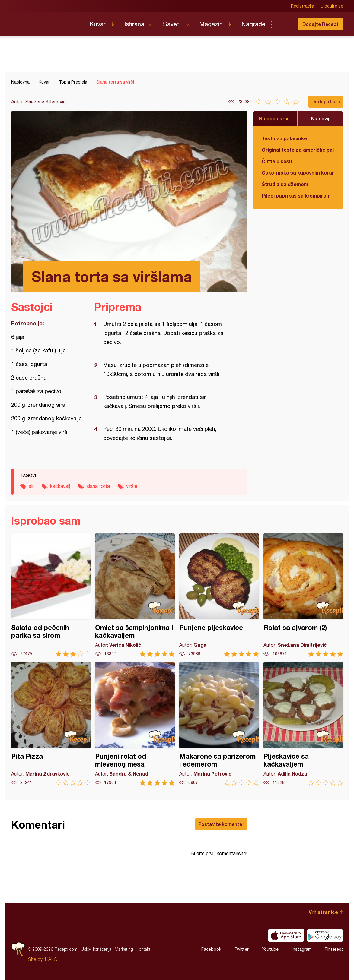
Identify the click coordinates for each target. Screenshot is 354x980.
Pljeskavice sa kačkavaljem (303, 724)
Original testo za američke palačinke (298, 150)
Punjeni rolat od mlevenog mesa (135, 724)
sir (31, 486)
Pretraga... (283, 24)
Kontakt (143, 949)
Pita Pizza (51, 724)
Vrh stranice (323, 912)
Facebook (211, 949)
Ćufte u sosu (277, 161)
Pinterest (334, 949)
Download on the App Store (286, 935)
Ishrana (134, 24)
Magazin (211, 24)
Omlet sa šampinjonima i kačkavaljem (135, 595)
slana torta (98, 486)
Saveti (172, 24)
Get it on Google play (325, 935)
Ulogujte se (332, 6)
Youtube (270, 949)
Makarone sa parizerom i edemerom (219, 724)
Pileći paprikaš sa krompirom (296, 196)
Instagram (302, 949)
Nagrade (253, 24)
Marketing (124, 949)
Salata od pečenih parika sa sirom (51, 595)
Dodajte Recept (321, 24)
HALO (51, 959)
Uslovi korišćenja (96, 949)
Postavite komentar (221, 824)
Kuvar (98, 24)
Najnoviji (321, 118)
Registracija (303, 6)
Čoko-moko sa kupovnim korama (298, 173)
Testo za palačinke (284, 138)
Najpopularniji (275, 118)
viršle (132, 486)
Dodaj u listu (326, 101)
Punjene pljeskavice (219, 595)
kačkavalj (60, 486)
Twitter (242, 949)
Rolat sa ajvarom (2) (303, 595)
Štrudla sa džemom (285, 184)
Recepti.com (46, 22)
